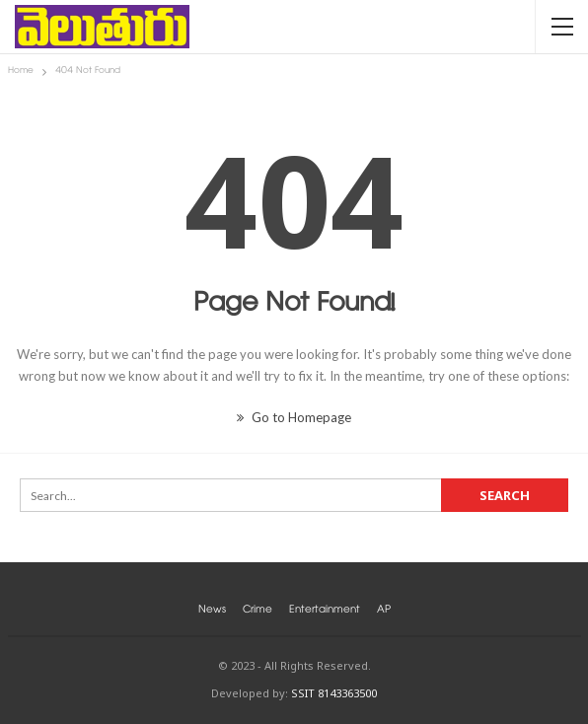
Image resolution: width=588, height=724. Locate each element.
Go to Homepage (294, 417)
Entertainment (325, 611)
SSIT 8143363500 (334, 693)
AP (384, 611)
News (212, 611)
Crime (257, 611)
